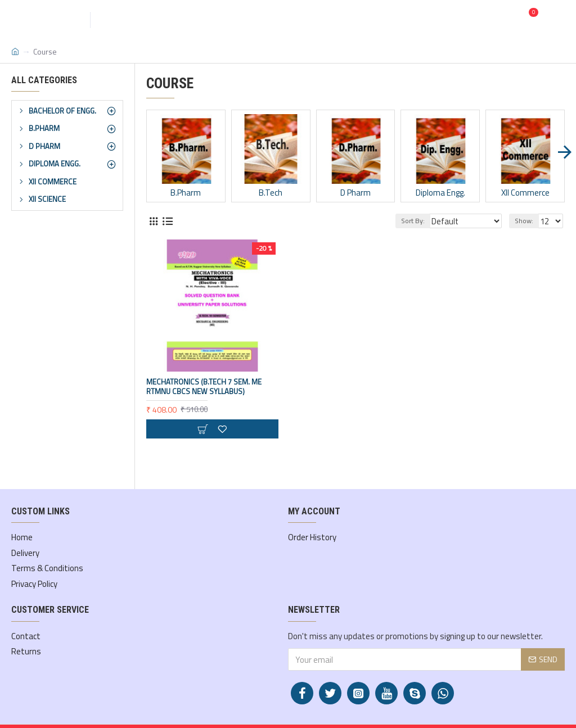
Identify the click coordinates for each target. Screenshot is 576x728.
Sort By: (421, 221)
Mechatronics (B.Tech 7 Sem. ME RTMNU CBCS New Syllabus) (204, 387)
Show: (526, 221)
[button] (565, 152)
